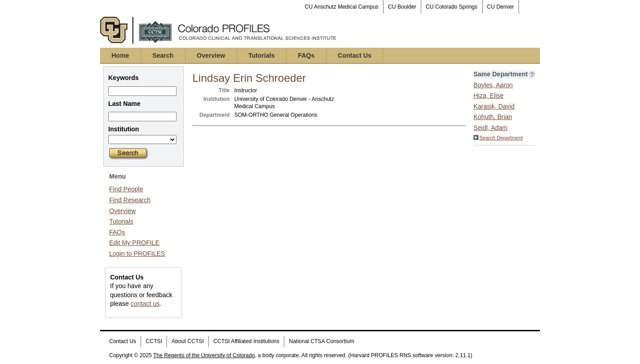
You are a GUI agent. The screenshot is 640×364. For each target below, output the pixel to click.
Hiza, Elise (489, 95)
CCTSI (154, 341)
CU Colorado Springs (451, 7)
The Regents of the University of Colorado (204, 355)
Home (120, 55)
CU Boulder (402, 7)
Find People (126, 189)
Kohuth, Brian (493, 117)
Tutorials (262, 55)
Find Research (130, 200)
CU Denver (501, 7)
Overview (211, 55)
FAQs (306, 55)
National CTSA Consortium (321, 341)
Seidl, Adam (491, 128)
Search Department (498, 138)
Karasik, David (494, 106)
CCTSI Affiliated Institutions (246, 341)
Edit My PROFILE (134, 243)
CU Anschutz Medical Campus (342, 7)
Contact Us (355, 55)
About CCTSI (188, 341)
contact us (145, 304)
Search (163, 55)
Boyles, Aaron (493, 85)
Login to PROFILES (137, 254)
